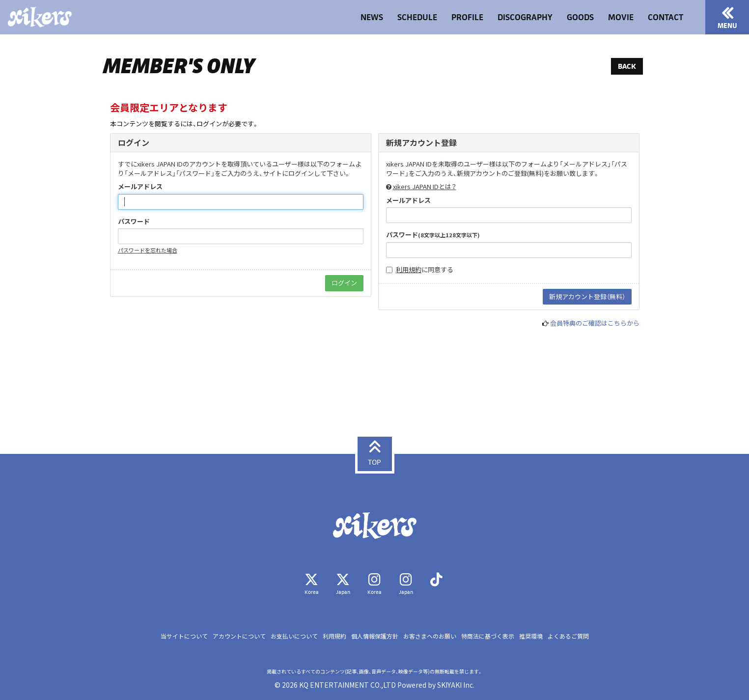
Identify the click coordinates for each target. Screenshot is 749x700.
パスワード (134, 222)
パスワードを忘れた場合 (148, 250)
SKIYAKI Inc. (456, 685)
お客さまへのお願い (430, 636)
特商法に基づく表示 (488, 636)
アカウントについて (239, 636)
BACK (627, 66)
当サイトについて (184, 636)
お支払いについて (294, 636)
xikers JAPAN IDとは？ (425, 186)
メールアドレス (140, 187)
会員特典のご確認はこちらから (595, 323)
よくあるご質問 (568, 636)
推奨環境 (531, 636)
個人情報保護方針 (375, 636)
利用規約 (409, 269)
